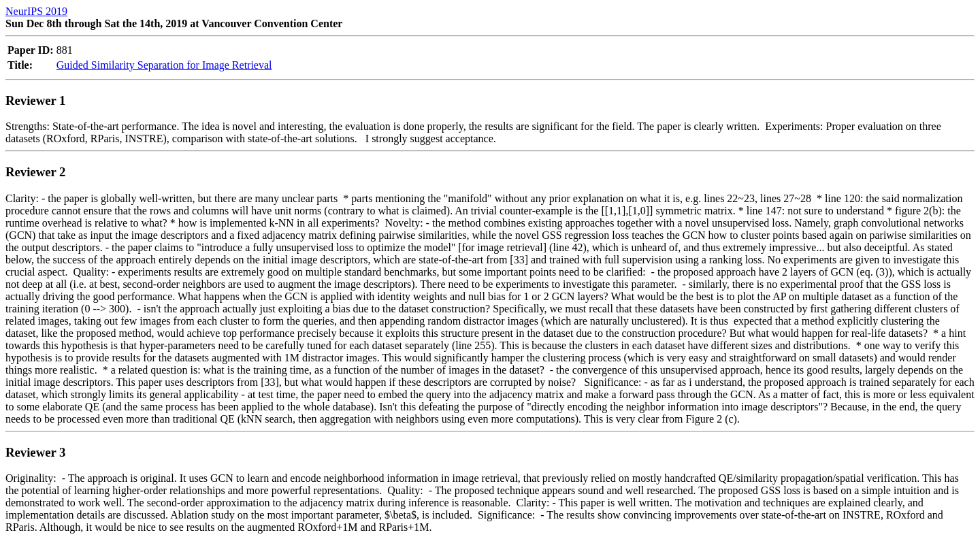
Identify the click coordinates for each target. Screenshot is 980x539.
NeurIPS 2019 (36, 11)
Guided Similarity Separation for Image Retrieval (164, 65)
